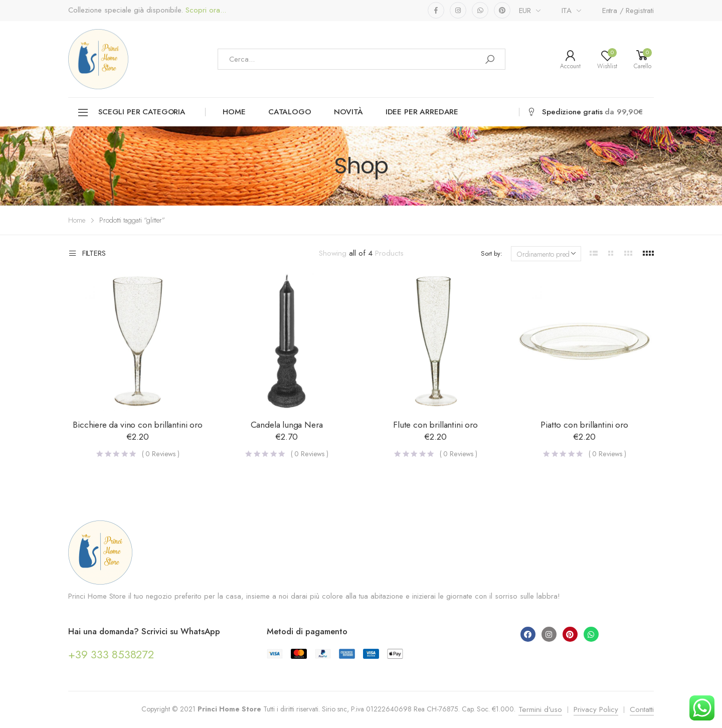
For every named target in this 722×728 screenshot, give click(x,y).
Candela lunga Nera (287, 425)
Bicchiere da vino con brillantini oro (138, 425)
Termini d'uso (540, 709)
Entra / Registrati (628, 11)
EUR (525, 11)
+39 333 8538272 (111, 654)
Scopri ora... (205, 10)
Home (234, 112)
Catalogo (290, 112)
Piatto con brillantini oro (584, 425)
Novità (348, 112)
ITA (567, 11)
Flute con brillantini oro (435, 425)
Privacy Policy (596, 709)
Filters (87, 254)
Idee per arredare (422, 112)
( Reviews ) (161, 454)
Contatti (642, 709)
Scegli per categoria (131, 113)
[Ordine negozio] (546, 254)
